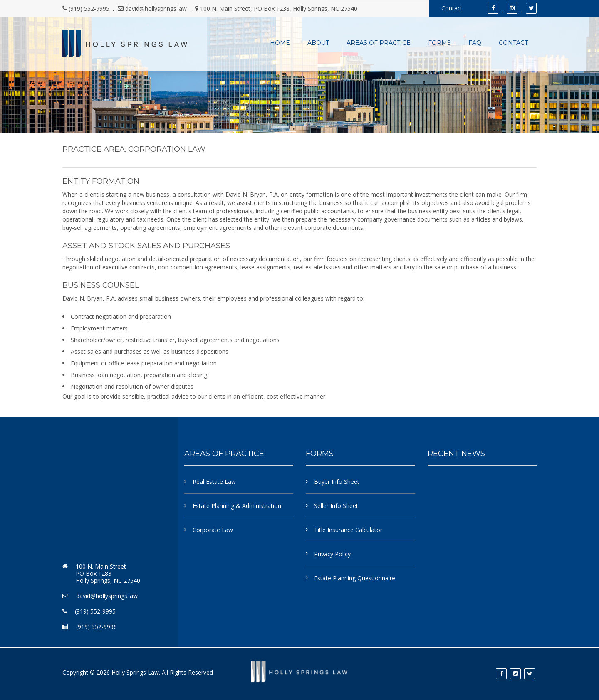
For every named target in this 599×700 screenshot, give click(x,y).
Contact (452, 8)
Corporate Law (213, 530)
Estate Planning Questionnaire (355, 578)
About (318, 43)
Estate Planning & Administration (237, 506)
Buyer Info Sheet (337, 482)
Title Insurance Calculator (348, 530)
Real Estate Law (214, 482)
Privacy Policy (332, 554)
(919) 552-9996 (97, 627)
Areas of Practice (379, 43)
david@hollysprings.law (156, 9)
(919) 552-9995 (89, 9)
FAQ (475, 43)
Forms (439, 43)
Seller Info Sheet (336, 506)
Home (280, 43)
